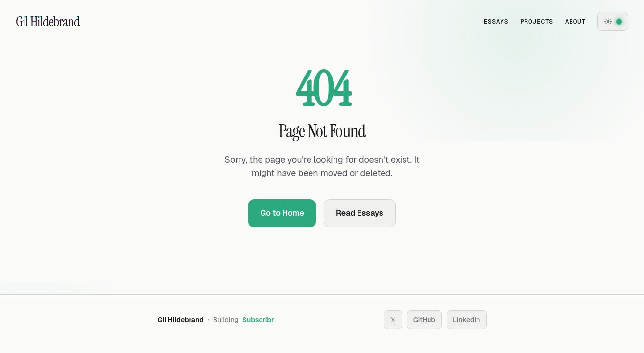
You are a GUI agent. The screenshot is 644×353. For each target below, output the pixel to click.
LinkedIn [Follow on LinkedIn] (467, 320)
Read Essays (360, 213)
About (575, 21)
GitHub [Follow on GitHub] (424, 320)
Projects (537, 21)
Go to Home (282, 213)
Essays (496, 21)
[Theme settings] (613, 21)
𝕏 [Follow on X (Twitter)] (393, 320)
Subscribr (258, 320)
